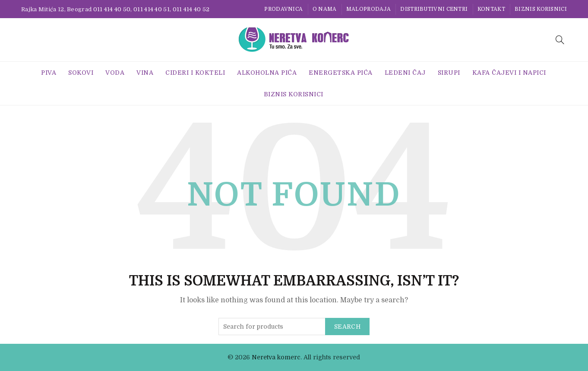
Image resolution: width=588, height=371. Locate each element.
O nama (325, 9)
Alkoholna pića (267, 73)
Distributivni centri (434, 9)
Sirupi (449, 73)
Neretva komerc (276, 357)
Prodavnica (283, 9)
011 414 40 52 (191, 9)
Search (347, 327)
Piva (49, 73)
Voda (115, 73)
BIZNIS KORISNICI (541, 9)
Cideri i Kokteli (195, 73)
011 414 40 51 (152, 9)
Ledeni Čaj (405, 73)
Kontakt (491, 9)
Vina (145, 73)
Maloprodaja (368, 9)
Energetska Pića (341, 73)
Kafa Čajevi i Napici (509, 73)
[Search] (560, 40)
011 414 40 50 (112, 9)
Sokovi (81, 73)
